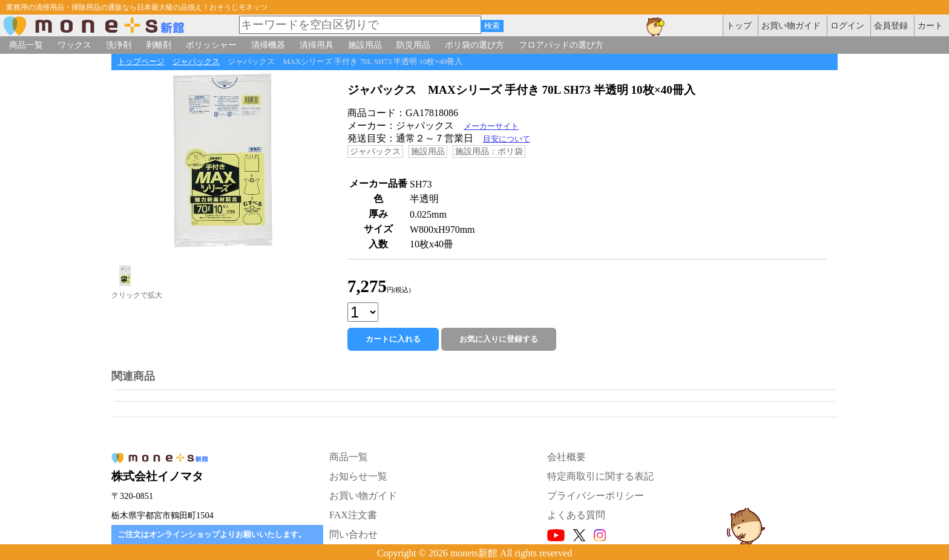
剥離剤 (159, 45)
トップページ (141, 62)
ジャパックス (196, 62)
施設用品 (365, 45)
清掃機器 (268, 45)
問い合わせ (353, 534)
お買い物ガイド (363, 496)
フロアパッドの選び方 (561, 45)
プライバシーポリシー (596, 496)
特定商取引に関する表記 (600, 476)
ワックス (74, 45)
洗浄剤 (119, 45)
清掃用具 (317, 45)
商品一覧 (26, 45)
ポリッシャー (211, 45)
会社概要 (566, 457)
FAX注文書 (353, 515)
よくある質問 (576, 515)
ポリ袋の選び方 (475, 45)
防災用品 (413, 45)
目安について (507, 139)
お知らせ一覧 (358, 476)
